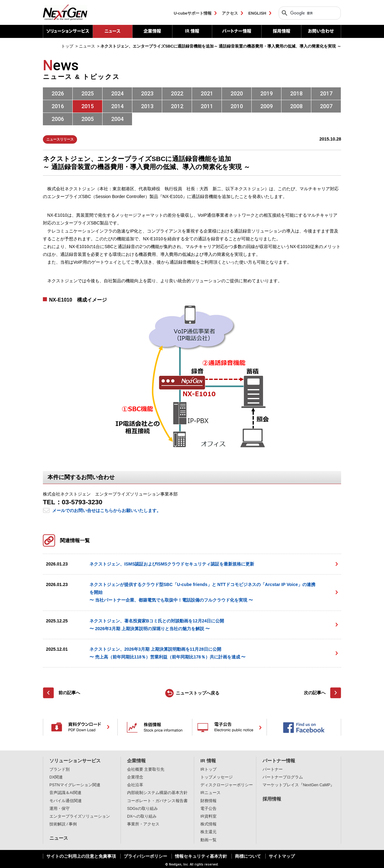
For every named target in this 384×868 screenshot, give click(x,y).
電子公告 (208, 809)
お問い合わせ (321, 31)
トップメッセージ (217, 777)
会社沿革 (135, 785)
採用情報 (281, 31)
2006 (58, 119)
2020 (237, 93)
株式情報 (208, 824)
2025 (88, 93)
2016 (58, 106)
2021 (207, 93)
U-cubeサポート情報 (193, 13)
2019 (267, 93)
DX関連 (56, 777)
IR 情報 (192, 31)
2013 (147, 106)
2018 (296, 93)
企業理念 (135, 777)
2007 (326, 106)
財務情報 (208, 801)
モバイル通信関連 (66, 801)
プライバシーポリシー (145, 856)
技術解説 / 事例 (63, 824)
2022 (177, 93)
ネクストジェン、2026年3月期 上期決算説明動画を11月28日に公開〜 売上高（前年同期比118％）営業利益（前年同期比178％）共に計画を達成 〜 (168, 653)
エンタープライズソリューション (80, 816)
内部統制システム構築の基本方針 (157, 793)
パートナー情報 (237, 31)
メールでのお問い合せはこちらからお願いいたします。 (107, 510)
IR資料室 (208, 816)
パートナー (273, 769)
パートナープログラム (283, 777)
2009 (267, 106)
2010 (237, 106)
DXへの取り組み (142, 816)
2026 (58, 93)
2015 (88, 106)
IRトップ (208, 769)
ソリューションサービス (68, 31)
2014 (117, 106)
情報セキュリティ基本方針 (201, 856)
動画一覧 (208, 840)
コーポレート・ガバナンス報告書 (157, 801)
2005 (88, 119)
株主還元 (208, 832)
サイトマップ (282, 856)
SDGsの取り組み (142, 809)
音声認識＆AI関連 (65, 793)
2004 (117, 119)
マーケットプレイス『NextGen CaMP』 (298, 785)
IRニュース (210, 793)
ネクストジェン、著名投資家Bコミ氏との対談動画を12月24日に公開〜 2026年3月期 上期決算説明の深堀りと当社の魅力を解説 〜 (157, 625)
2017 (326, 93)
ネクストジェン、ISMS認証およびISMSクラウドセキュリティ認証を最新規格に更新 (172, 564)
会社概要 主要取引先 (146, 769)
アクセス (230, 13)
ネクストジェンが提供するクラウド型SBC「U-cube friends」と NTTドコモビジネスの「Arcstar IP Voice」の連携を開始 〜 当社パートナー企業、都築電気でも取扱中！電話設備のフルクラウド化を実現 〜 (202, 592)
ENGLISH (257, 13)
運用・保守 (59, 809)
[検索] (308, 13)
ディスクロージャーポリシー (227, 785)
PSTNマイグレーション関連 (75, 785)
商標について (248, 856)
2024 (117, 93)
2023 (147, 93)
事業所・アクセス (143, 824)
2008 (296, 106)
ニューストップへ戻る (198, 693)
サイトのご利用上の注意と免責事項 (81, 856)
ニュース (59, 838)
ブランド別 (59, 769)
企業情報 (152, 31)
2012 (177, 106)
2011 (207, 106)
